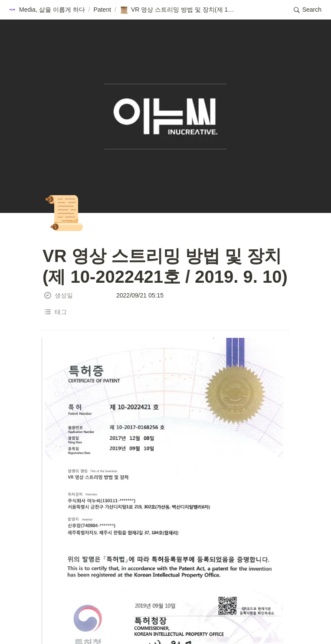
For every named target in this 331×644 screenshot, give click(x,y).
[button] (46, 10)
